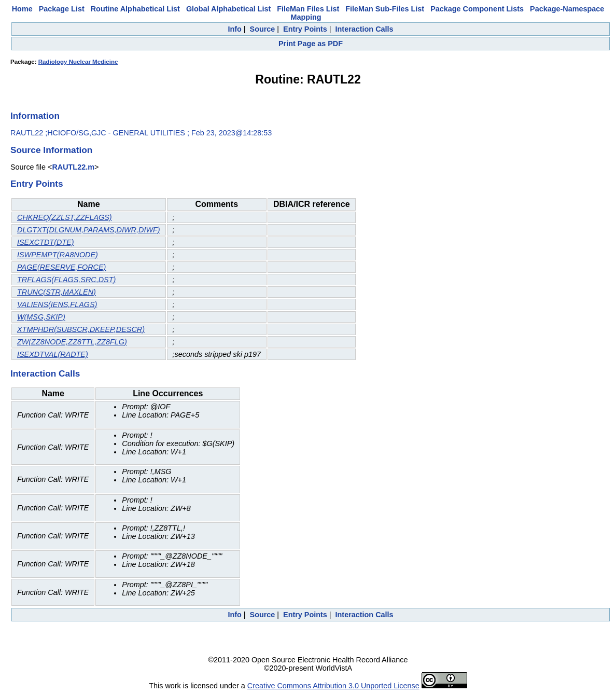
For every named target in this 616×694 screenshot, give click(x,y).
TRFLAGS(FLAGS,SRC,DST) (66, 280)
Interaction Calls (365, 29)
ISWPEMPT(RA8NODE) (58, 255)
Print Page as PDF (311, 44)
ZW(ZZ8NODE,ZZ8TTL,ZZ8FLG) (72, 342)
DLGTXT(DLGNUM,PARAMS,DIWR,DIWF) (89, 230)
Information (35, 116)
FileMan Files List (308, 9)
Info (234, 29)
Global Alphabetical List (228, 9)
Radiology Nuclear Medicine (78, 62)
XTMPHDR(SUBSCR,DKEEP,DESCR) (81, 329)
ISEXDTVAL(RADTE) (53, 354)
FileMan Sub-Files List (385, 9)
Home (22, 9)
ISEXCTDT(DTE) (46, 242)
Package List (62, 9)
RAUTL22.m (73, 167)
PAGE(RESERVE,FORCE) (61, 267)
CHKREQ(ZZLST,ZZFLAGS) (65, 217)
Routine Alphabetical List (135, 9)
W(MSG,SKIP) (41, 317)
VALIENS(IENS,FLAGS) (57, 304)
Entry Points (305, 29)
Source (263, 29)
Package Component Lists (477, 9)
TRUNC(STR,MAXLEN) (57, 292)
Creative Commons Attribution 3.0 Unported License (333, 686)
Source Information (51, 150)
